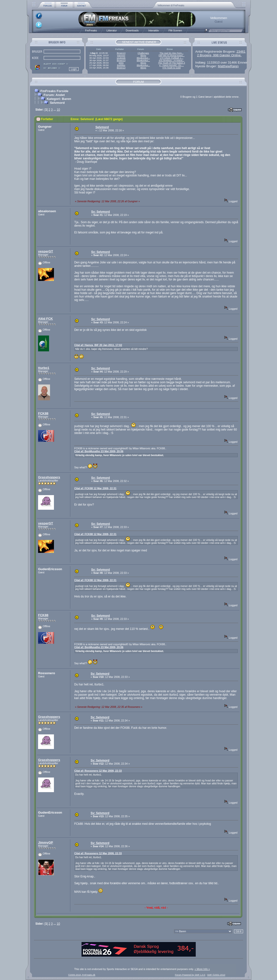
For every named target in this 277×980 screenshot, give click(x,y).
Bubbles (121, 65)
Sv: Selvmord (100, 212)
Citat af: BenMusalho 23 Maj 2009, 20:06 (99, 451)
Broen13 (121, 53)
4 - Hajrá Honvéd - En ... (172, 65)
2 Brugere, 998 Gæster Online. (219, 55)
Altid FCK (46, 319)
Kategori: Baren (59, 99)
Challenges (143, 53)
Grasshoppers (49, 477)
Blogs (143, 56)
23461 (241, 52)
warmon (121, 56)
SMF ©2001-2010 (216, 975)
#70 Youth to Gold (172, 68)
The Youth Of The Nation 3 (172, 63)
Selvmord (57, 103)
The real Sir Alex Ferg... (172, 53)
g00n (121, 63)
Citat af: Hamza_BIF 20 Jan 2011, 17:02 (98, 345)
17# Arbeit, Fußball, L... (172, 58)
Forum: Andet (54, 95)
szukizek (121, 58)
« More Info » (202, 969)
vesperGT (46, 251)
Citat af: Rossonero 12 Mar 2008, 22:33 (98, 771)
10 (58, 110)
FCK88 (43, 413)
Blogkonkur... (143, 58)
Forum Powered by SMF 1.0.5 (190, 975)
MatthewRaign (228, 66)
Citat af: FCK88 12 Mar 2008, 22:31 (95, 488)
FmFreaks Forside (54, 91)
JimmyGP (46, 842)
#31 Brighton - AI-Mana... (172, 60)
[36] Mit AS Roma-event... (172, 56)
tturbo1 (44, 368)
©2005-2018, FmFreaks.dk (82, 975)
